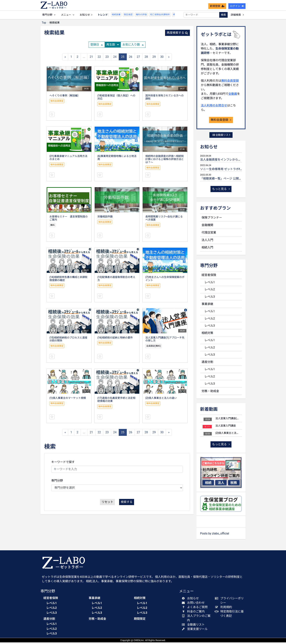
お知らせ (86, 16)
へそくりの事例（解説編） (65, 97)
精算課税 (167, 16)
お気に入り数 (133, 46)
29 (154, 58)
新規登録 (217, 8)
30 (162, 58)
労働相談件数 (105, 218)
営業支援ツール (195, 631)
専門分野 (57, 482)
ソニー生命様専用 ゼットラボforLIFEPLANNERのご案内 (236, 171)
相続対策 (207, 335)
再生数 (113, 46)
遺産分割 (207, 364)
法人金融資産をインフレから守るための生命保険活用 (235, 161)
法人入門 (207, 242)
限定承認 (118, 16)
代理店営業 (209, 234)
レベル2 (210, 291)
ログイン (237, 8)
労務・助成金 (210, 393)
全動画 (233, 95)
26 (131, 58)
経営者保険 (209, 277)
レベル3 (210, 298)
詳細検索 (237, 16)
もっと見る (221, 191)
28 (146, 58)
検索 (223, 16)
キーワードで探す (63, 464)
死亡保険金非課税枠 (149, 16)
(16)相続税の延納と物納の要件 (115, 339)
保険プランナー (212, 219)
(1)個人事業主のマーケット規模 (68, 400)
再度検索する (177, 34)
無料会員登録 (230, 82)
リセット (107, 504)
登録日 (96, 46)
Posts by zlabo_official (215, 535)
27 (138, 58)
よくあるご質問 (195, 609)
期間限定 (140, 620)
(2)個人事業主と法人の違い (161, 400)
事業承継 (207, 306)
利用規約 (224, 609)
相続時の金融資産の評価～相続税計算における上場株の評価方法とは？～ (165, 161)
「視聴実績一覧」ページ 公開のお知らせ (227, 180)
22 (99, 58)
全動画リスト (222, 137)
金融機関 (207, 227)
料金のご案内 (194, 613)
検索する (127, 504)
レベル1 (210, 284)
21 (91, 58)
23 (107, 58)
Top (44, 24)
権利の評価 (131, 16)
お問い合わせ (194, 604)
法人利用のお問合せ (214, 107)
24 (115, 58)
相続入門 (207, 249)
